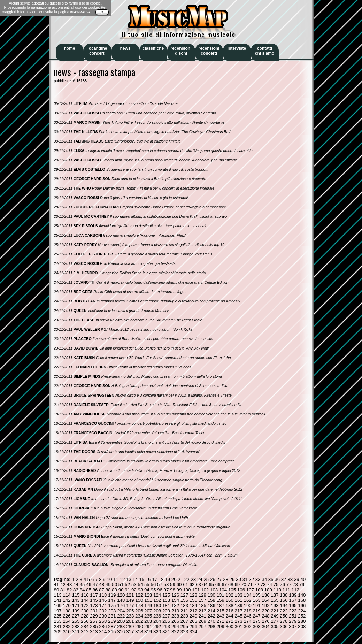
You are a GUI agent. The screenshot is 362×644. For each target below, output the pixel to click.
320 (157, 632)
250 (284, 616)
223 (293, 611)
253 (58, 621)
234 (139, 616)
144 (85, 600)
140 (302, 595)
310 (67, 632)
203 (112, 611)
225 (58, 616)
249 (275, 616)
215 (221, 611)
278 (284, 621)
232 (121, 616)
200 (85, 611)
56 (153, 585)
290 (139, 626)
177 (130, 605)
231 (112, 616)
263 (148, 621)
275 (256, 621)
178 (139, 605)
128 (193, 595)
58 (166, 585)
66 (218, 585)
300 (230, 626)
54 (140, 585)
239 (184, 616)
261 (130, 621)
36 (277, 579)
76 (282, 585)
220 (265, 611)
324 (193, 632)
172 (85, 605)
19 (167, 579)
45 (82, 585)
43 (70, 585)
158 (211, 600)
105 (232, 590)
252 (302, 616)
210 (175, 611)
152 (157, 600)
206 (139, 611)
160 (230, 600)
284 (85, 626)
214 (211, 611)
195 (293, 605)
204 (121, 611)
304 (265, 626)
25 (206, 579)
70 (244, 585)
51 (121, 585)
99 (179, 590)
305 (275, 626)
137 (275, 595)
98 (173, 590)
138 (284, 595)
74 (269, 585)
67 (224, 585)
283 (76, 626)
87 (102, 590)
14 (135, 579)
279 (293, 621)
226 (67, 616)
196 (302, 605)
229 (94, 616)
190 (248, 605)
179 (148, 605)
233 (130, 616)
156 (193, 600)
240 (193, 616)
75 (276, 585)
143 (76, 600)
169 (58, 605)
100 (187, 590)
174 (103, 605)
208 (157, 611)
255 (76, 621)
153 (166, 600)
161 (239, 600)
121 (130, 595)
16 (148, 579)
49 (108, 585)
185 (202, 605)
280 (302, 621)
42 (63, 585)
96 (160, 590)
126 (175, 595)
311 (76, 632)
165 (275, 600)
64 (205, 585)
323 (184, 632)
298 (211, 626)
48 (102, 585)
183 (184, 605)
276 (265, 621)
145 (94, 600)
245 (239, 616)
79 (302, 585)
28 (226, 579)
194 (284, 605)
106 (241, 590)
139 (293, 595)
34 (264, 579)
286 (103, 626)
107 (250, 590)
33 (258, 579)
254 (67, 621)
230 (103, 616)
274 (248, 621)
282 (67, 626)
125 (166, 595)
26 (213, 579)
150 (139, 600)
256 (85, 621)
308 (302, 626)
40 (303, 579)
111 (286, 590)
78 (295, 585)
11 (116, 579)
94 (147, 590)
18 (161, 579)
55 (147, 585)
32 (251, 579)
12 (122, 579)
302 (248, 626)
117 (94, 595)
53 (134, 585)
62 (192, 585)
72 (257, 585)
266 (175, 621)
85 (89, 590)
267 (184, 621)
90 (121, 590)
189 (239, 605)
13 (129, 579)
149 (130, 600)
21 (180, 579)
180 (157, 605)
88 (108, 590)
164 (265, 600)
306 (284, 626)
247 (256, 616)
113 (58, 595)
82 (70, 590)
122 (139, 595)
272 (230, 621)
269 (202, 621)
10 (109, 579)
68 (231, 585)
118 (103, 595)
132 (230, 595)
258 (103, 621)
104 (223, 590)
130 (211, 595)
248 (265, 616)
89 (114, 590)
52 (127, 585)
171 (76, 605)
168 (302, 600)
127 (184, 595)
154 (175, 600)
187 (221, 605)
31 (245, 579)
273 (239, 621)
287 (112, 626)
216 (230, 611)
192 (265, 605)
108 (259, 590)
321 (166, 632)
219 (256, 611)
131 (221, 595)
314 (103, 632)
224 (302, 611)
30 (238, 579)
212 (193, 611)
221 (275, 611)
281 (58, 626)
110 (277, 590)
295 (184, 626)
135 (256, 595)
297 (202, 626)
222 (284, 611)
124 (157, 595)
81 (63, 590)
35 (271, 579)
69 (237, 585)
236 (157, 616)
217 (239, 611)
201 (94, 611)
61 (186, 585)
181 (166, 605)
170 (67, 605)
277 (275, 621)
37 (284, 579)
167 (293, 600)
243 (221, 616)
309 (58, 632)
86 (95, 590)
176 (121, 605)
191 (256, 605)
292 (157, 626)
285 (94, 626)
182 (175, 605)
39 (297, 579)
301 (239, 626)
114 (67, 595)
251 (293, 616)
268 (193, 621)
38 (290, 579)
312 (85, 632)
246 (248, 616)
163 (256, 600)
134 (248, 595)
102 (205, 590)
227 (76, 616)
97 (166, 590)
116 (85, 595)
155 (184, 600)
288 (121, 626)
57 (160, 585)
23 (193, 579)
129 (202, 595)
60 (179, 585)
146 (103, 600)
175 (112, 605)
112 (295, 590)
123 (148, 595)
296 (193, 626)
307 (293, 626)
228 (85, 616)
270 (211, 621)
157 (202, 600)
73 (263, 585)
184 (193, 605)
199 (76, 611)
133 (239, 595)
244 (230, 616)
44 (76, 585)
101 (196, 590)
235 (148, 616)
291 (148, 626)
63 (198, 585)
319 (148, 632)
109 (268, 590)
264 (157, 621)
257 (94, 621)
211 (184, 611)
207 (148, 611)
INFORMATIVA (80, 12)
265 (166, 621)
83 (76, 590)
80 (57, 590)
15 (142, 579)
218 (248, 611)
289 (130, 626)
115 (76, 595)
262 (139, 621)
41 (57, 585)
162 (248, 600)
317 (130, 632)
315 (112, 632)
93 (140, 590)
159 (221, 600)
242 (211, 616)
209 (166, 611)
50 (114, 585)
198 (67, 611)
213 (202, 611)
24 (200, 579)
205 (130, 611)
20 (174, 579)
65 (211, 585)
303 (256, 626)
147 (112, 600)
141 (58, 600)
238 (175, 616)
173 (94, 605)
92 (134, 590)
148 (121, 600)
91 (127, 590)
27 (219, 579)
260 (121, 621)
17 (155, 579)
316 (121, 632)
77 (289, 585)
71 (250, 585)
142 (67, 600)
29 (232, 579)
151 (148, 600)
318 (139, 632)
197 (58, 611)
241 (202, 616)
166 (284, 600)
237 (166, 616)
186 (211, 605)
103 (214, 590)
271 (221, 621)
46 (89, 585)
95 (153, 590)
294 (175, 626)
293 (166, 626)
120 (121, 595)
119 (112, 595)
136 (265, 595)
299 (221, 626)
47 (95, 585)
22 (187, 579)
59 (173, 585)
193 (275, 605)
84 (82, 590)
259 (112, 621)
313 (94, 632)
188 (230, 605)
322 (175, 632)
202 (103, 611)
